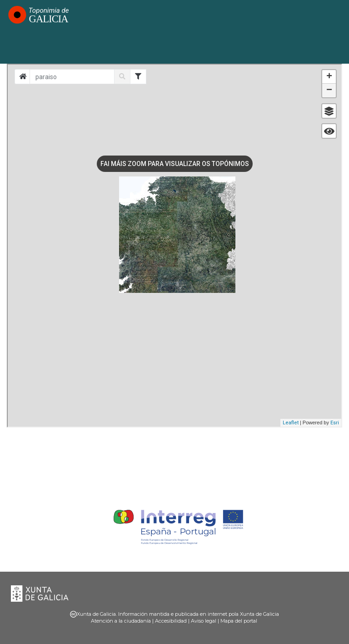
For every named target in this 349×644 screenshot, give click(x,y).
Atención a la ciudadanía (121, 621)
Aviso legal (204, 621)
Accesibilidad (171, 621)
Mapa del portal (239, 621)
